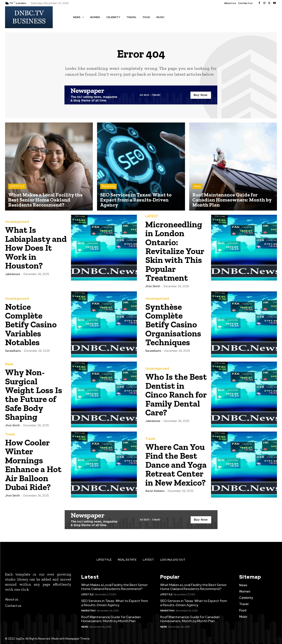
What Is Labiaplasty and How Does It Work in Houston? (36, 248)
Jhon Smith (153, 286)
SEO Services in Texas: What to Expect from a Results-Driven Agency (115, 602)
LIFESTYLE (17, 186)
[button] (174, 17)
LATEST (152, 216)
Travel (10, 434)
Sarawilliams (13, 350)
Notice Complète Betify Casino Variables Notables (31, 324)
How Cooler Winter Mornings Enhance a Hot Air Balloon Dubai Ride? (33, 464)
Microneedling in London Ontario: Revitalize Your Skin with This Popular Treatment (175, 251)
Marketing (108, 186)
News (197, 186)
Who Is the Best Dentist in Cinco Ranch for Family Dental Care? (176, 394)
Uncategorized (17, 222)
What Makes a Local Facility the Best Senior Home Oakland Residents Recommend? (114, 586)
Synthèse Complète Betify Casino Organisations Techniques (173, 324)
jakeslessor (13, 274)
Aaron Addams (155, 490)
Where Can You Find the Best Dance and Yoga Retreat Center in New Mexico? (176, 464)
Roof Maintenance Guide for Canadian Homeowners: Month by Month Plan (111, 619)
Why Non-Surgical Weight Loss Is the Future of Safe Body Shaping (34, 394)
